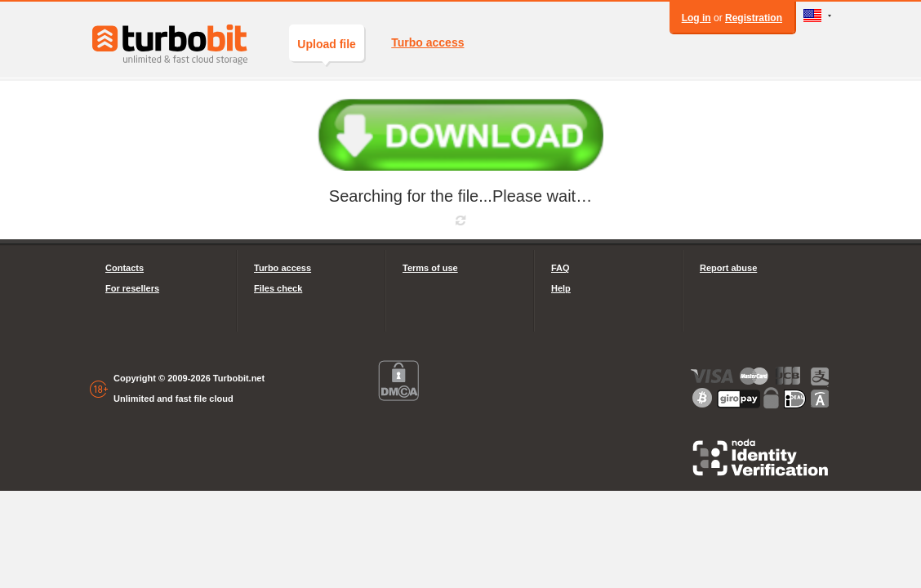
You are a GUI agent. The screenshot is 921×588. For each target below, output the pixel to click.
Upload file (327, 49)
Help (561, 288)
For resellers (132, 288)
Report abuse (728, 268)
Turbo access (427, 42)
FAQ (561, 268)
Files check (278, 288)
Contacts (125, 268)
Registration (754, 18)
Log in (696, 18)
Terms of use (430, 268)
